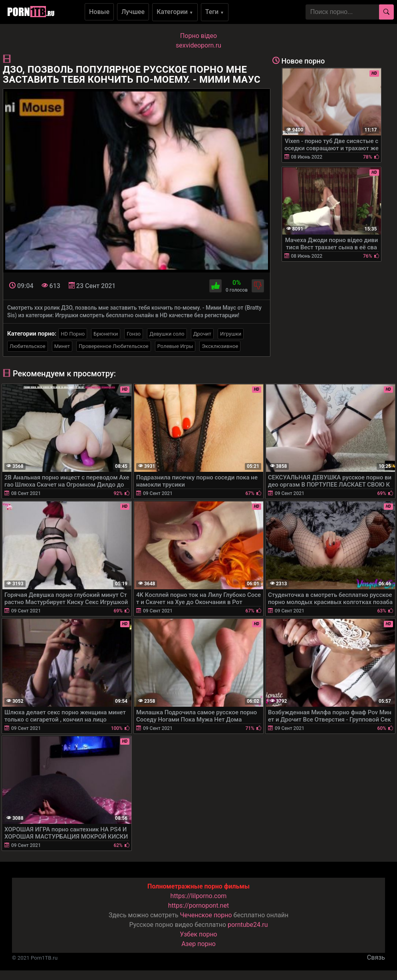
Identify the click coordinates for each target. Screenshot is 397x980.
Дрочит (202, 334)
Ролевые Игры (175, 346)
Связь (376, 957)
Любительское (28, 346)
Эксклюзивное (220, 346)
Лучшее (133, 12)
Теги (215, 12)
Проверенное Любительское (114, 346)
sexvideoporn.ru (198, 45)
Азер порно (198, 944)
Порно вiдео (198, 36)
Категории (175, 12)
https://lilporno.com (199, 896)
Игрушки (231, 334)
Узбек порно (198, 934)
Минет (62, 346)
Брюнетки (106, 334)
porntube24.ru (248, 925)
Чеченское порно (206, 915)
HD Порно (73, 334)
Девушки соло (167, 334)
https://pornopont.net (198, 905)
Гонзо (134, 334)
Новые (99, 12)
